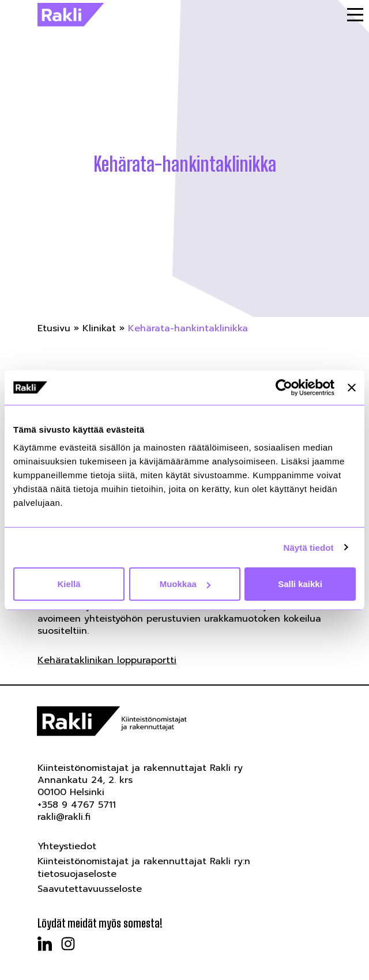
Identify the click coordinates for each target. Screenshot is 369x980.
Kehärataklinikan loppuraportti (107, 660)
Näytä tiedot (309, 547)
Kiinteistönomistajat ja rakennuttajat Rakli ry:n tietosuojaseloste (144, 867)
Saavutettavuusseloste (90, 889)
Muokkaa (185, 584)
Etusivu (54, 328)
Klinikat (99, 328)
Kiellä (69, 584)
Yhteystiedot (67, 846)
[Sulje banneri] (352, 387)
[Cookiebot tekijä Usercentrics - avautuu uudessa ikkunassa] (284, 387)
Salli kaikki (300, 584)
